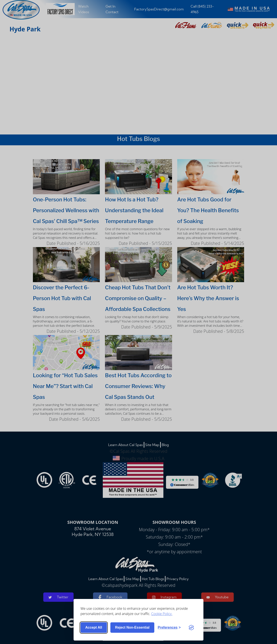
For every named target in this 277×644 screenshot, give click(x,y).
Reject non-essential (132, 627)
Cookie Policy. (162, 614)
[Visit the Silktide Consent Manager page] (191, 628)
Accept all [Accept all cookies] (94, 627)
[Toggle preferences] (169, 628)
